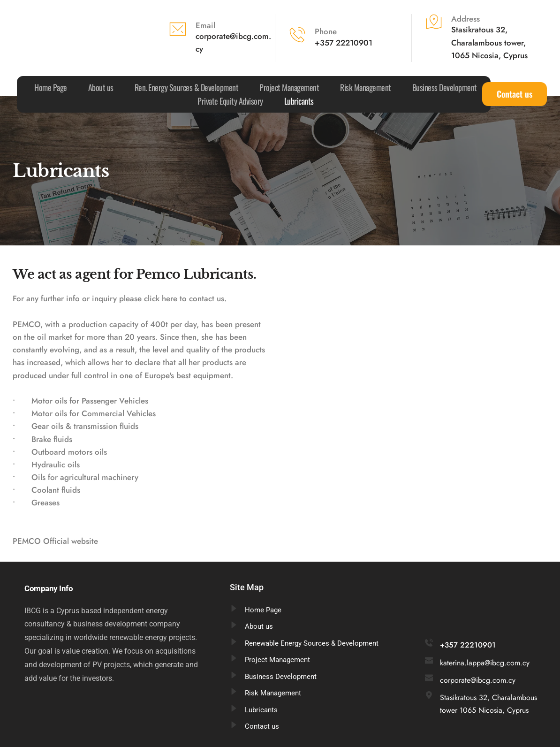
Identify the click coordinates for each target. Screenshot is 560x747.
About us (259, 626)
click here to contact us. (185, 298)
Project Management (277, 660)
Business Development (281, 677)
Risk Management (273, 693)
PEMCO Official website (55, 541)
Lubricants (261, 710)
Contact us (262, 726)
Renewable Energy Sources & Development (312, 643)
